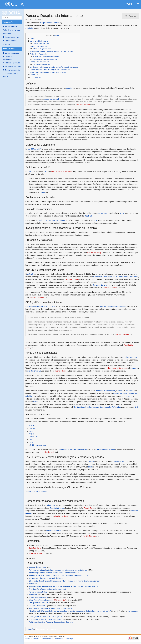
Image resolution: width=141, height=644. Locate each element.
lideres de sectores (121, 461)
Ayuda (7, 44)
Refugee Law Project (37, 606)
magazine (133, 611)
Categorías (30, 629)
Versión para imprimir (13, 66)
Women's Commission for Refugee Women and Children (50, 608)
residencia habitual (52, 99)
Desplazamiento (42, 629)
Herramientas (9, 49)
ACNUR (30, 274)
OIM (30, 439)
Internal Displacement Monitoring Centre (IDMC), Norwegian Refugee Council (58, 575)
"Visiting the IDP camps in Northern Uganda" (46, 616)
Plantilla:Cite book (83, 105)
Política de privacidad (32, 639)
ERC (90, 467)
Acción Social (103, 213)
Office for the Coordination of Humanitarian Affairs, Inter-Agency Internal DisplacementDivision (65, 581)
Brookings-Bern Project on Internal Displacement (47, 589)
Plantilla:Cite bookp (94, 253)
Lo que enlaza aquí (12, 53)
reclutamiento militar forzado (117, 368)
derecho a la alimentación (106, 391)
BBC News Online (61, 600)
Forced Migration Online (38, 592)
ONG (136, 407)
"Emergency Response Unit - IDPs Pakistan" (46, 619)
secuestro (134, 368)
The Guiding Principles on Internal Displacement (47, 578)
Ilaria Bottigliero (35, 548)
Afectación (54, 629)
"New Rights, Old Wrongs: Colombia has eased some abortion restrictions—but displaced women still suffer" (70, 611)
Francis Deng (89, 508)
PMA (31, 431)
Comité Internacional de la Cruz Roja (41, 306)
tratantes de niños (61, 371)
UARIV (30, 172)
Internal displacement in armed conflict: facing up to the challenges (54, 573)
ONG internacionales (38, 445)
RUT (95, 220)
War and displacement (37, 567)
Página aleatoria (11, 41)
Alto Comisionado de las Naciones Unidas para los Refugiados (97, 407)
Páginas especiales (12, 63)
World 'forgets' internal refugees (41, 600)
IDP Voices (33, 595)
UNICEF (129, 396)
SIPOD (122, 213)
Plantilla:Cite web (73, 279)
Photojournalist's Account (38, 603)
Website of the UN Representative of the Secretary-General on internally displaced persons (63, 586)
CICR (31, 442)
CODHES (88, 216)
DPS (46, 172)
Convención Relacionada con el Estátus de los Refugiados (115, 277)
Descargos (70, 639)
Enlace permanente (12, 70)
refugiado (70, 88)
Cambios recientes (12, 37)
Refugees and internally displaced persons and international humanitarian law (58, 570)
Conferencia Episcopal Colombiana (51, 220)
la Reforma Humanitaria (38, 492)
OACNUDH (33, 437)
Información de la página (10, 75)
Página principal (11, 26)
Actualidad (7, 34)
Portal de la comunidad (11, 30)
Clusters (91, 461)
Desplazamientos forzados (50, 23)
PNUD (31, 434)
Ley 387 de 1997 (34, 149)
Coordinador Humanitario (105, 449)
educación (130, 391)
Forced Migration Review (38, 597)
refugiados (29, 28)
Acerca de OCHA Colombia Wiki (53, 639)
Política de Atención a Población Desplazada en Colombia (51, 622)
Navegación (8, 22)
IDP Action (33, 584)
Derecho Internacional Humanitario (112, 306)
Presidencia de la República (62, 172)
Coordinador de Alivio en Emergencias (72, 449)
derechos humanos (129, 357)
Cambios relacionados (8, 58)
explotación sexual (34, 371)
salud (120, 391)
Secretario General (100, 285)
